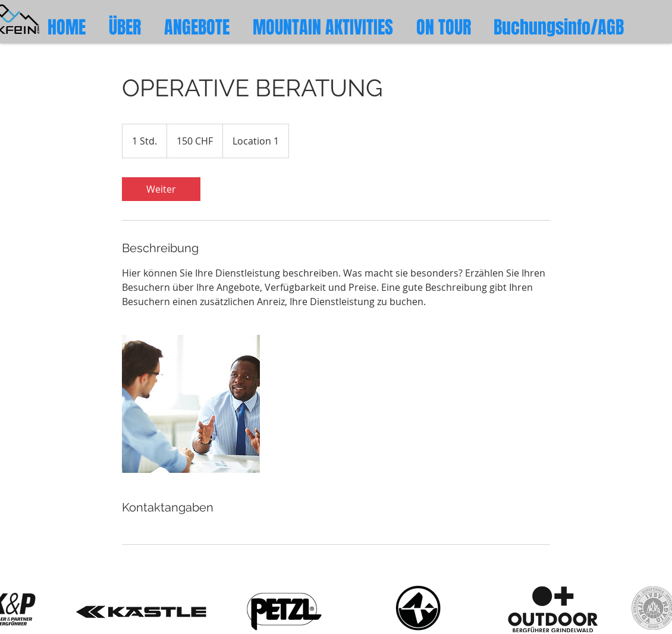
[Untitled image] (191, 404)
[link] (161, 189)
